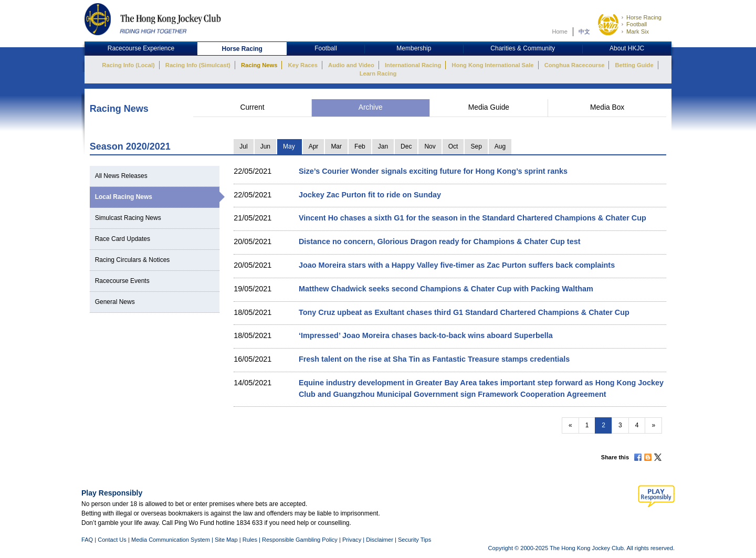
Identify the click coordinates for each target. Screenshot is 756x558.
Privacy (352, 540)
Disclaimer (380, 540)
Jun (265, 146)
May (289, 146)
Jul (243, 146)
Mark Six (638, 31)
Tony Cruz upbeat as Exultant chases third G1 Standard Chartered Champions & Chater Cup (464, 312)
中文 (584, 31)
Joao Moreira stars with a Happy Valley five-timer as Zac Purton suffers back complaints (457, 265)
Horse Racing (644, 17)
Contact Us (112, 540)
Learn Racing (378, 73)
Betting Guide (634, 65)
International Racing (413, 65)
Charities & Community (523, 48)
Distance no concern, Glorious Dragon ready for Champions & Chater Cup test (440, 241)
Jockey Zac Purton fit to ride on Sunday (370, 195)
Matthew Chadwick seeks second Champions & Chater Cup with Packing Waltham (446, 289)
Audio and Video (351, 65)
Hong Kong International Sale (492, 65)
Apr (314, 146)
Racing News (259, 65)
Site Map (226, 540)
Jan (383, 146)
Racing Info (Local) (128, 65)
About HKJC (627, 48)
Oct (453, 146)
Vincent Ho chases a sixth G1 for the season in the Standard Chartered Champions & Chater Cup (472, 218)
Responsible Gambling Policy (300, 540)
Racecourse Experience (141, 48)
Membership (414, 48)
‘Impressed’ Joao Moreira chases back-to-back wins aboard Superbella (426, 335)
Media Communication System (171, 540)
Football (637, 24)
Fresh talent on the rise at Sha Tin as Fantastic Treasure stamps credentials (434, 359)
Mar (336, 146)
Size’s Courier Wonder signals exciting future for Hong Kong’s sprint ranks (433, 171)
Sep (476, 146)
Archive (371, 107)
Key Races (303, 65)
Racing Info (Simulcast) (198, 65)
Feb (360, 146)
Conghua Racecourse (575, 65)
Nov (430, 146)
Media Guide (489, 107)
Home (560, 31)
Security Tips (414, 540)
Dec (406, 146)
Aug (500, 146)
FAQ (87, 540)
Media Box (607, 107)
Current (252, 107)
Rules (251, 540)
